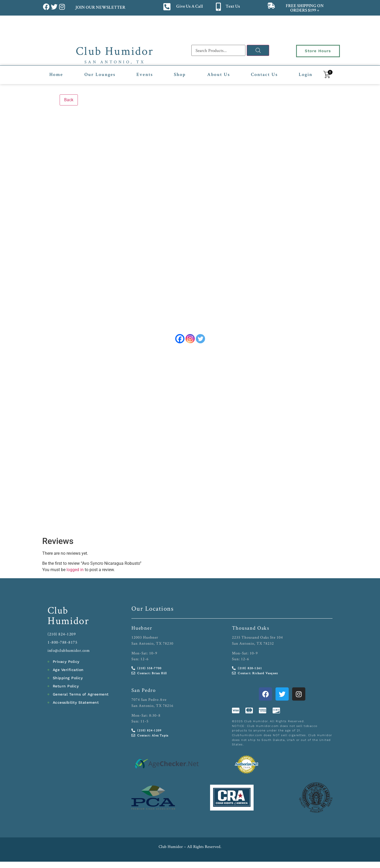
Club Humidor (115, 51)
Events (145, 75)
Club (58, 611)
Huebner (142, 628)
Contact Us (264, 75)
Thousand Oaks (251, 628)
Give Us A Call (190, 7)
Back (69, 100)
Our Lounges (100, 75)
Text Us (233, 7)
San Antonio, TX (115, 62)
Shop (180, 75)
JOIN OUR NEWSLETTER (100, 8)
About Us (218, 75)
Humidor (68, 621)
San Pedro (144, 691)
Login (306, 75)
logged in (75, 570)
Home (56, 75)
